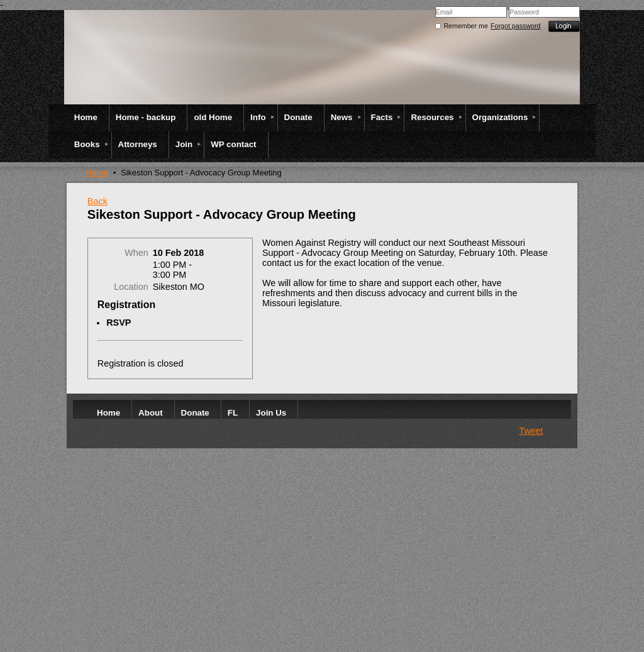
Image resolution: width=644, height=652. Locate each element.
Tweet (531, 431)
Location (131, 287)
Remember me (465, 26)
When (136, 253)
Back (97, 201)
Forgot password (515, 26)
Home (97, 173)
